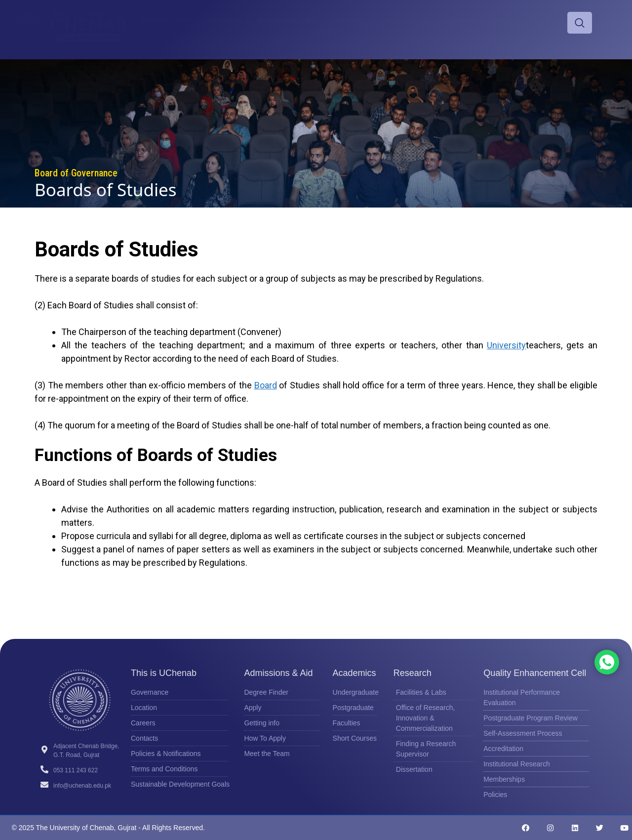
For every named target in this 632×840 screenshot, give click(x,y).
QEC (505, 20)
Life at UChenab (411, 20)
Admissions (230, 20)
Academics (354, 20)
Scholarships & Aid (292, 20)
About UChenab (172, 20)
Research (467, 20)
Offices (330, 31)
